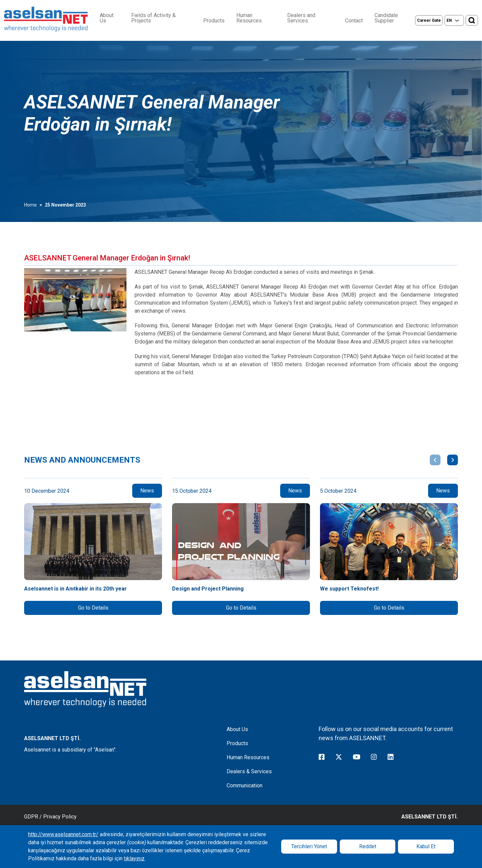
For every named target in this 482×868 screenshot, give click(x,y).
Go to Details (93, 608)
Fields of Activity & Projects (153, 18)
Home (30, 205)
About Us (107, 18)
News (147, 491)
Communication (245, 785)
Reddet (368, 846)
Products (214, 21)
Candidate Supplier (386, 18)
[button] (435, 460)
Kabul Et (426, 846)
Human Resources (249, 18)
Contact (354, 21)
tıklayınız (134, 858)
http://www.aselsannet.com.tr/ (63, 834)
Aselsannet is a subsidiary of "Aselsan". (70, 750)
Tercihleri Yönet (309, 846)
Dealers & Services (249, 771)
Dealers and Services (301, 18)
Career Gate (429, 20)
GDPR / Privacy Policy (50, 817)
